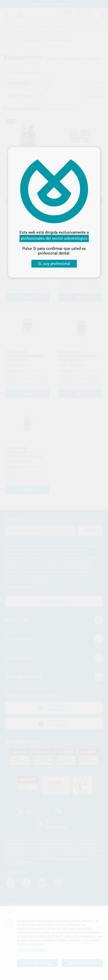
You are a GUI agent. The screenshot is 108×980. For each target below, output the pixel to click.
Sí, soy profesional (54, 264)
